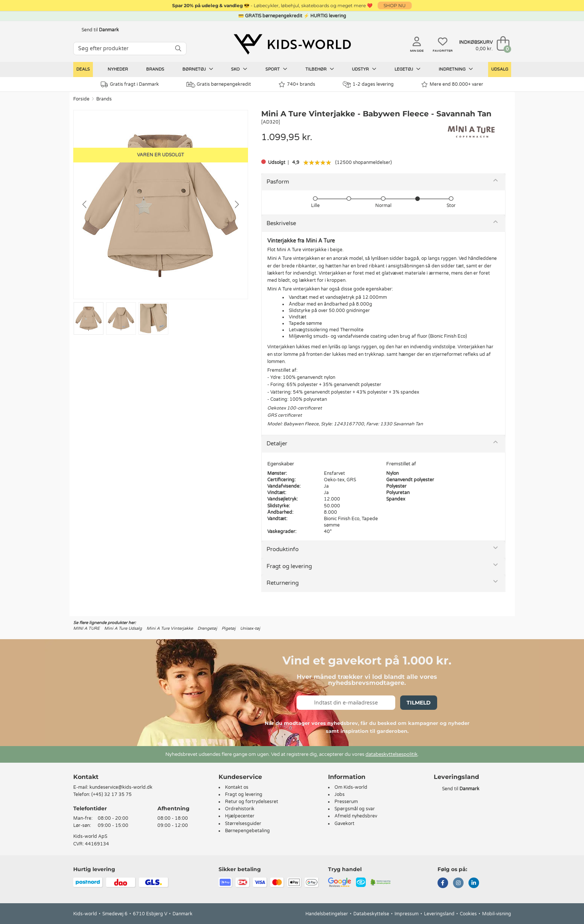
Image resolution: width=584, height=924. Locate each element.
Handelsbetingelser (327, 914)
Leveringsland (439, 914)
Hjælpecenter (240, 816)
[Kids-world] (292, 44)
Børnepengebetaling (247, 831)
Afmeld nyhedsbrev (356, 816)
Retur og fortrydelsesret (252, 802)
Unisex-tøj (250, 628)
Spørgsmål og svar (355, 809)
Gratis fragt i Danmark (130, 84)
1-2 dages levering (368, 84)
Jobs (340, 794)
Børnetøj (198, 69)
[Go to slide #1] (89, 318)
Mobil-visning (497, 914)
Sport (276, 69)
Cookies (468, 914)
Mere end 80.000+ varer (452, 84)
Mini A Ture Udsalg (123, 628)
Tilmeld (419, 703)
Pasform (278, 182)
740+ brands (297, 84)
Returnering (283, 583)
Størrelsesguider (243, 824)
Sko (239, 69)
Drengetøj (207, 628)
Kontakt (86, 777)
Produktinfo (283, 549)
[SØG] (178, 49)
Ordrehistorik (240, 809)
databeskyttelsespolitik (391, 754)
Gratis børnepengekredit (219, 85)
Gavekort (344, 824)
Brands (155, 69)
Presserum (346, 802)
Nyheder (118, 69)
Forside (81, 99)
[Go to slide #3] (153, 318)
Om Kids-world (351, 787)
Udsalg (500, 69)
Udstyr (364, 69)
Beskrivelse (281, 223)
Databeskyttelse (371, 914)
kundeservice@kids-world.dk (121, 787)
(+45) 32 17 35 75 (112, 794)
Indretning (456, 69)
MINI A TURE (86, 628)
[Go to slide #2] (121, 318)
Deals (83, 69)
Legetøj (408, 69)
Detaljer (277, 443)
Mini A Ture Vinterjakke (170, 628)
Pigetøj (229, 628)
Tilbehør (320, 69)
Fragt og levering (289, 566)
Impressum (407, 914)
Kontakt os (237, 787)
